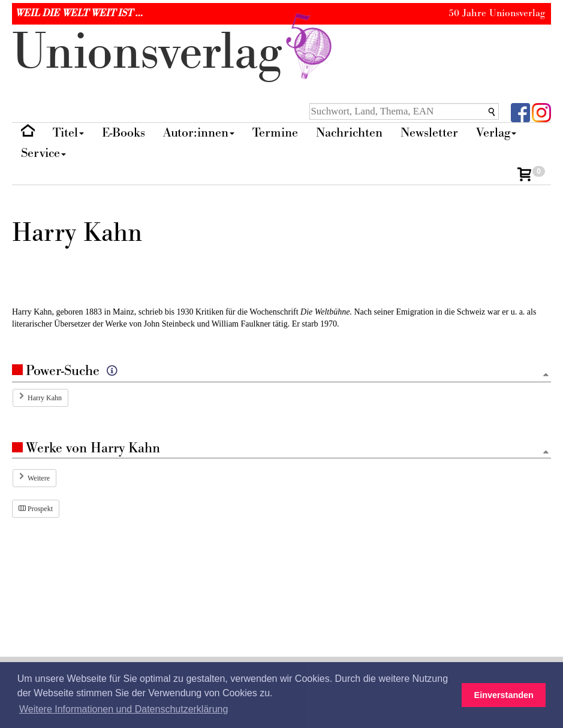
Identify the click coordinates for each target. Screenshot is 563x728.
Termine (275, 133)
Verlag (496, 133)
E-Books (124, 133)
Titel (68, 133)
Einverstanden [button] (504, 695)
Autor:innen (199, 133)
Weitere (39, 478)
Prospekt (36, 509)
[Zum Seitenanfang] (546, 375)
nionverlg (174, 52)
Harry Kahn (45, 398)
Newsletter (429, 133)
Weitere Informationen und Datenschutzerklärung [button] (124, 709)
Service (43, 153)
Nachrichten (349, 133)
